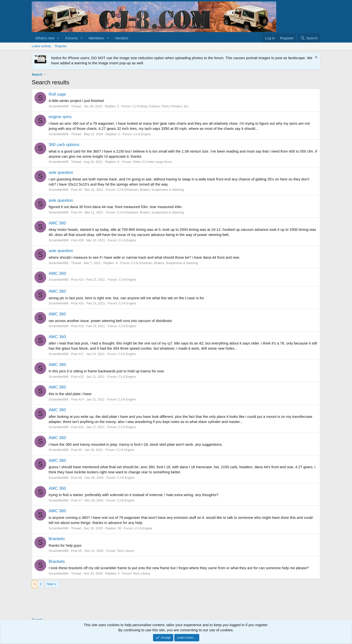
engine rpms (60, 117)
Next (50, 584)
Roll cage (57, 94)
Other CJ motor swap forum (153, 162)
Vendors (122, 38)
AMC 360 (57, 223)
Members (96, 38)
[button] (58, 38)
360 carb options (64, 145)
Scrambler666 (59, 106)
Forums (71, 38)
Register (61, 46)
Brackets (57, 539)
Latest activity (41, 46)
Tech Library (126, 551)
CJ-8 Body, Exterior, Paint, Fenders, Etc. (161, 106)
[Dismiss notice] (315, 58)
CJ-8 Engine (142, 134)
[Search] (309, 38)
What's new (45, 38)
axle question (61, 172)
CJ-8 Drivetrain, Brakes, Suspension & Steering (150, 190)
